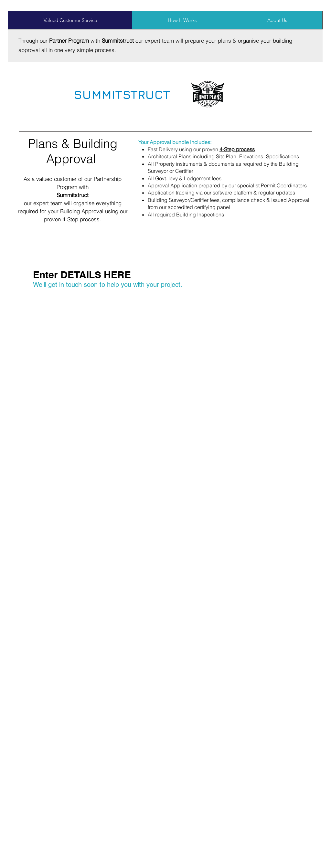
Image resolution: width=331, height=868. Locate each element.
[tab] (70, 20)
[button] (237, 149)
